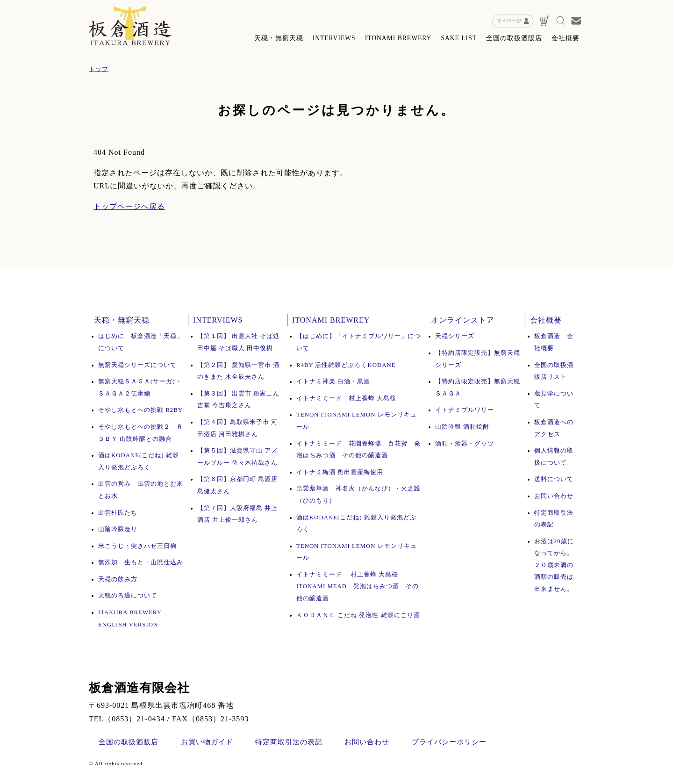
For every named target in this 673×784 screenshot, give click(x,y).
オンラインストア (463, 320)
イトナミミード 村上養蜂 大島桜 (350, 398)
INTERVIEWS (334, 38)
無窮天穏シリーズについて (137, 365)
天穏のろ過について (128, 596)
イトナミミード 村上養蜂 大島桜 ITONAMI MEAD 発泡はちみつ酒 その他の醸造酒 (358, 586)
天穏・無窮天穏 (279, 38)
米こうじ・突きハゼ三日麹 (137, 546)
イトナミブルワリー (465, 410)
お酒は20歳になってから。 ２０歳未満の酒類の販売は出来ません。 (554, 565)
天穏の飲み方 (118, 579)
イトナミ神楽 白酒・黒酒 (333, 381)
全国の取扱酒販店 (514, 38)
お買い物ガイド (207, 742)
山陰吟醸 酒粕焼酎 (462, 427)
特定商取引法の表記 (289, 742)
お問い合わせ (554, 496)
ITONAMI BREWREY (331, 320)
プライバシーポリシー (449, 742)
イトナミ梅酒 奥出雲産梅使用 (340, 472)
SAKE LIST (459, 38)
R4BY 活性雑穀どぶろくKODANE (346, 365)
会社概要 (566, 38)
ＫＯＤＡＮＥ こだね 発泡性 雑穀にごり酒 (358, 615)
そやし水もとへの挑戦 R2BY (140, 410)
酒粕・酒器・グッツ (465, 444)
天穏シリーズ (455, 336)
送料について (554, 479)
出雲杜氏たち (118, 513)
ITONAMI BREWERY (398, 38)
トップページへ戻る (129, 206)
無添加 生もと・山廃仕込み (141, 562)
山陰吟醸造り (118, 529)
